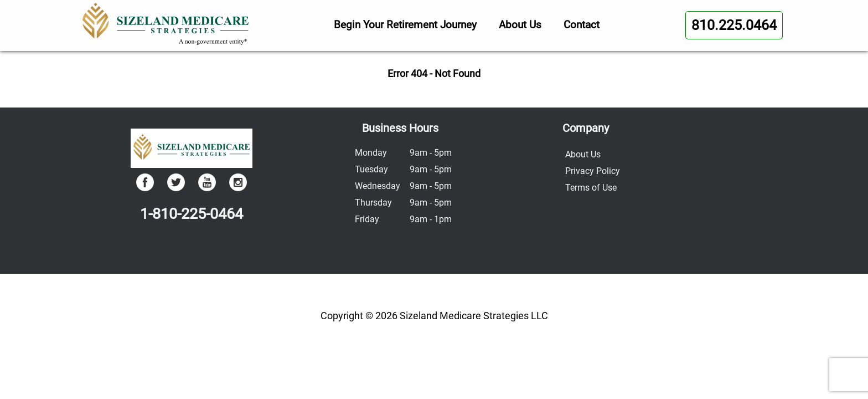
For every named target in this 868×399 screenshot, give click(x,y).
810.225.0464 (734, 25)
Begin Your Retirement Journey (405, 25)
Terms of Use (591, 188)
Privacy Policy (593, 171)
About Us (520, 25)
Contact (582, 25)
